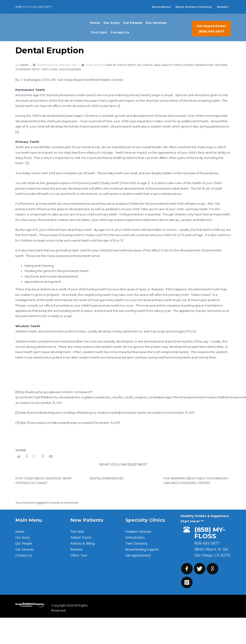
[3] (27, 163)
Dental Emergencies (107, 478)
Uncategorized (70, 69)
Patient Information (198, 65)
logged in (42, 503)
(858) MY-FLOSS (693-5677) (34, 7)
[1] (119, 106)
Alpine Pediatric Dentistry (194, 7)
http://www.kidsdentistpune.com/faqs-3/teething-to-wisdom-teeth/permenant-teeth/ (83, 413)
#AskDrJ (223, 7)
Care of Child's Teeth (121, 65)
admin (24, 65)
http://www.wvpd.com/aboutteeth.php (48, 423)
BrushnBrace (162, 7)
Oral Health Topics (168, 65)
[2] (17, 132)
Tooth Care (49, 69)
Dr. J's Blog (145, 65)
